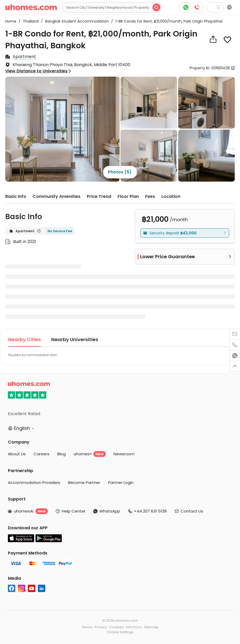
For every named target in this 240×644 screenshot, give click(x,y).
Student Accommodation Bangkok (34, 355)
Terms (87, 627)
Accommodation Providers (34, 482)
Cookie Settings (120, 632)
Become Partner (84, 482)
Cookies (116, 627)
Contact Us (192, 511)
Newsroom (124, 454)
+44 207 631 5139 (150, 511)
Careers (42, 454)
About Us (17, 454)
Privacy (101, 627)
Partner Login (121, 482)
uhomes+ (90, 454)
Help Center (74, 511)
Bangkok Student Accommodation (75, 21)
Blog (62, 454)
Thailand (29, 21)
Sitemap (151, 627)
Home (11, 21)
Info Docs (134, 627)
